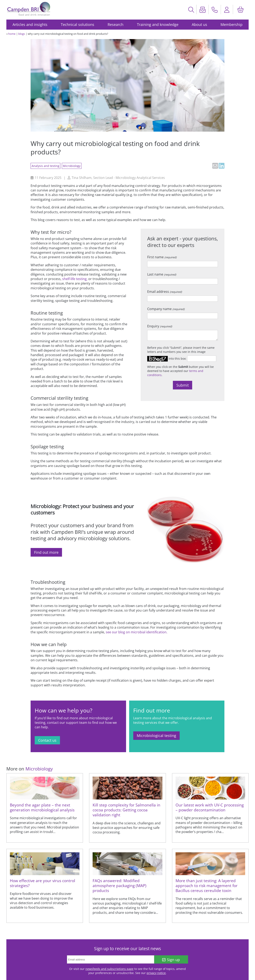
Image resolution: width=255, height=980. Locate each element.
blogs (22, 34)
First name (162, 257)
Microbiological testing (156, 736)
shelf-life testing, (75, 279)
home (12, 34)
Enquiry (160, 326)
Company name (166, 309)
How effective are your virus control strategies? (42, 883)
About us (199, 24)
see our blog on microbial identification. (137, 632)
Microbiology (72, 166)
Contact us (47, 740)
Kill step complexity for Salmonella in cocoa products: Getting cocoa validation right (126, 810)
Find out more (46, 552)
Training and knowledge (158, 24)
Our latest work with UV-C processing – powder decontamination (210, 807)
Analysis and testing (45, 166)
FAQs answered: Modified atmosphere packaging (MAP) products (119, 886)
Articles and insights (30, 24)
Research (115, 24)
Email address (165, 292)
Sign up (171, 960)
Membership (231, 24)
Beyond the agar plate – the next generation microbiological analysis (42, 807)
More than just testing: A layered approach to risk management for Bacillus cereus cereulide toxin (207, 886)
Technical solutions (78, 24)
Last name (162, 274)
